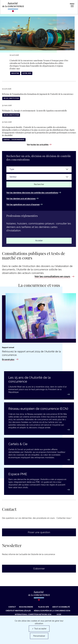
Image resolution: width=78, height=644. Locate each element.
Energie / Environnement (14, 140)
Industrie (15, 73)
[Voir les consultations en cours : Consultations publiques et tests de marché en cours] (54, 277)
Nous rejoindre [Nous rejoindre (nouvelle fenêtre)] (26, 607)
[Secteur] (39, 177)
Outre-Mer (27, 73)
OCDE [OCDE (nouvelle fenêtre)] (59, 614)
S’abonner (39, 569)
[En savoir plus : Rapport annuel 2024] (10, 359)
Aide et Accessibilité (61, 607)
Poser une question (39, 532)
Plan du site (44, 607)
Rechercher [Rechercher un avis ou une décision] (39, 184)
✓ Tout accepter (39, 629)
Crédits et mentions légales (18, 611)
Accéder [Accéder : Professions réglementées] (39, 241)
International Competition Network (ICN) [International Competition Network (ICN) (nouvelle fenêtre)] (33, 614)
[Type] (39, 169)
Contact (12, 607)
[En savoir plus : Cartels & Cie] (39, 460)
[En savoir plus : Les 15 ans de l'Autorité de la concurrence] (39, 394)
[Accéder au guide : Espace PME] (39, 490)
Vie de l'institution (11, 98)
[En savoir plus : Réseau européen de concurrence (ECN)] (39, 430)
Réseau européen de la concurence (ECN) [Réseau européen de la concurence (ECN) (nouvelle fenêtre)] (52, 611)
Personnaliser (39, 636)
